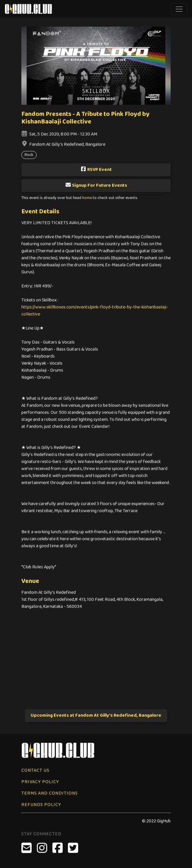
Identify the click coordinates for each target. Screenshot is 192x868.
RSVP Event (96, 170)
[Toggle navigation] (179, 9)
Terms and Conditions (50, 793)
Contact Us (35, 770)
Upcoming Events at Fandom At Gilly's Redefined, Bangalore (96, 715)
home (87, 198)
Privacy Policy (40, 782)
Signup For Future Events (96, 185)
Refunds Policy (41, 805)
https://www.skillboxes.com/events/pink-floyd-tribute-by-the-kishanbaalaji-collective (95, 311)
